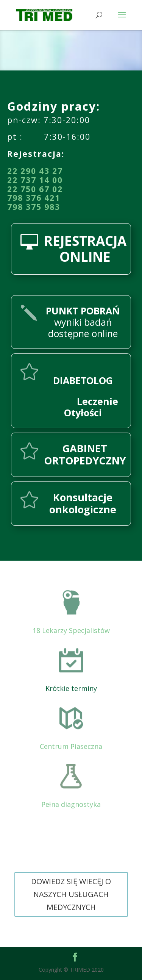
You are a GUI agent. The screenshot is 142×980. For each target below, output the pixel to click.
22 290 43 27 (35, 171)
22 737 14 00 (35, 180)
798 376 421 (34, 198)
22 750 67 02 (35, 189)
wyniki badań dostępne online (83, 322)
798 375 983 (34, 207)
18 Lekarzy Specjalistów (71, 630)
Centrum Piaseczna (71, 746)
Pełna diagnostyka (71, 804)
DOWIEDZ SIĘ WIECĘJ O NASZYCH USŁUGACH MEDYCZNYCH (71, 894)
